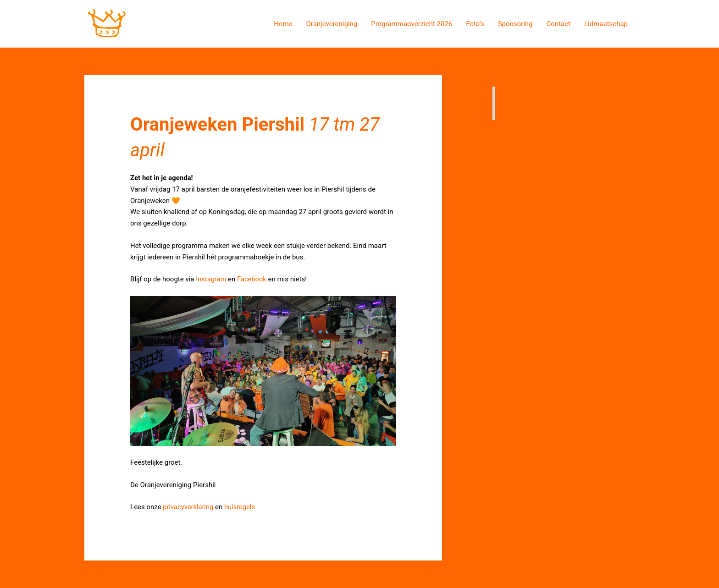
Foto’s (475, 24)
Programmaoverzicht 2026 (412, 24)
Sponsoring (515, 24)
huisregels (241, 507)
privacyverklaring (188, 507)
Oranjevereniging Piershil (544, 103)
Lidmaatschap (606, 24)
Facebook (253, 279)
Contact (559, 24)
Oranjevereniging (332, 24)
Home (283, 24)
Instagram (211, 279)
